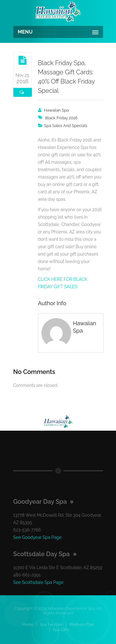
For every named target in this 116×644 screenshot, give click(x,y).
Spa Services (51, 624)
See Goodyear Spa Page (38, 537)
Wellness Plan (82, 624)
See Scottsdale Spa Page (38, 582)
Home (28, 624)
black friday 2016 (61, 118)
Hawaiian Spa (56, 110)
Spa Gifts (61, 630)
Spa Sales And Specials (66, 126)
